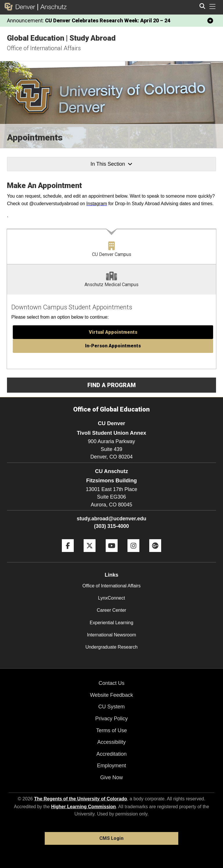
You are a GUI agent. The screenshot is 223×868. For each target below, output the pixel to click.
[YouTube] (112, 554)
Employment (111, 766)
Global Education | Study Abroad (61, 38)
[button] (113, 332)
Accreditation (111, 754)
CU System (111, 707)
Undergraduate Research (111, 647)
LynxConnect (112, 598)
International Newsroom (112, 635)
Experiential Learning (111, 623)
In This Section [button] (111, 164)
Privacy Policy (111, 719)
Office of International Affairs (44, 48)
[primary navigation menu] (213, 7)
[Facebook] (68, 554)
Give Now (111, 777)
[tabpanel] (111, 332)
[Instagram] (133, 554)
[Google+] (155, 554)
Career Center (111, 610)
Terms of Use (111, 730)
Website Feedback (112, 695)
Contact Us (111, 683)
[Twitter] (90, 554)
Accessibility (111, 742)
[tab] (111, 247)
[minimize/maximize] (210, 21)
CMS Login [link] (111, 838)
